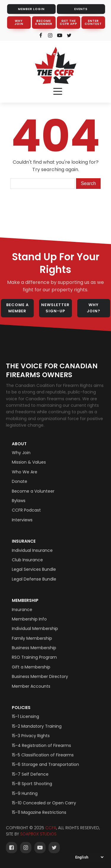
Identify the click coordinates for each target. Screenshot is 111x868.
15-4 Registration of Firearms (41, 745)
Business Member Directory (40, 676)
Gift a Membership (31, 667)
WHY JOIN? (94, 308)
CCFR (51, 828)
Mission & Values (29, 462)
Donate (20, 481)
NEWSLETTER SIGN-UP (55, 308)
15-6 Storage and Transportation (45, 764)
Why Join (21, 453)
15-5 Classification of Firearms (43, 755)
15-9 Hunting (25, 793)
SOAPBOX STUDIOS (38, 834)
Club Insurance (27, 560)
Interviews (22, 520)
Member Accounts (31, 686)
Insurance (24, 541)
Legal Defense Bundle (34, 579)
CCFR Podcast (26, 510)
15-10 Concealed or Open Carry (44, 803)
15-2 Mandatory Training (37, 726)
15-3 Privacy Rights (31, 736)
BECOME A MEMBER (44, 22)
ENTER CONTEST (93, 22)
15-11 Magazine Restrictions (39, 812)
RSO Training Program (34, 657)
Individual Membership (35, 629)
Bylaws (19, 501)
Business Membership (34, 648)
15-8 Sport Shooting (32, 784)
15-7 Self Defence (30, 774)
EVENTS (81, 9)
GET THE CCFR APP (69, 22)
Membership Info (29, 619)
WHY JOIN (19, 22)
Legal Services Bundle (34, 569)
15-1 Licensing (25, 716)
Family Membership (32, 638)
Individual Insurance (32, 550)
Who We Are (25, 472)
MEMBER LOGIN (31, 9)
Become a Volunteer (33, 491)
